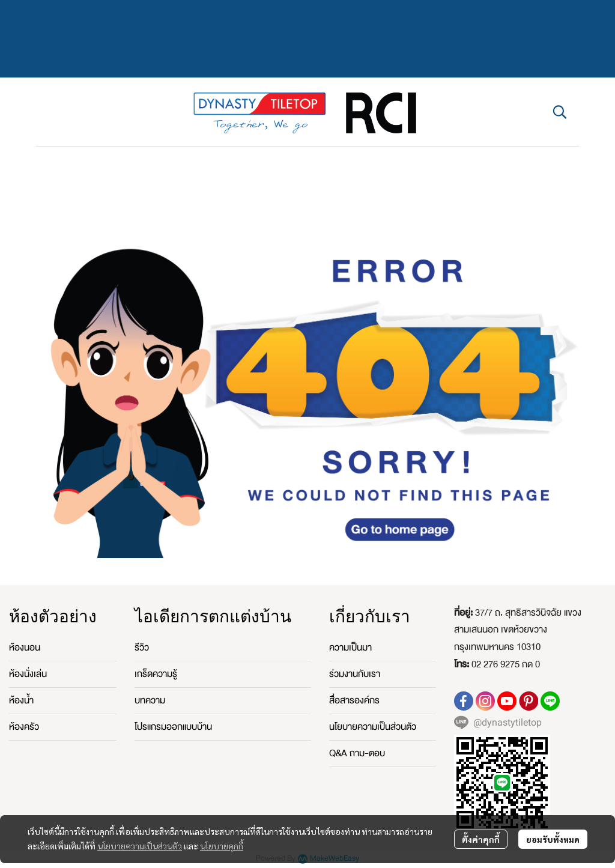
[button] (560, 112)
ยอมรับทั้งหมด (553, 839)
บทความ (150, 700)
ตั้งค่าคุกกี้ (481, 839)
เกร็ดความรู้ (156, 674)
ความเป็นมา (350, 648)
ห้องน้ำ (21, 700)
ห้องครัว (24, 727)
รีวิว (142, 648)
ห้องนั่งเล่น (28, 674)
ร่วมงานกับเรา (355, 674)
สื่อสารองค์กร (354, 700)
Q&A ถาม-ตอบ (357, 753)
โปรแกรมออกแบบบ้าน (173, 727)
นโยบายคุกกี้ (222, 846)
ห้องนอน (25, 648)
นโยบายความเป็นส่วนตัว (140, 846)
